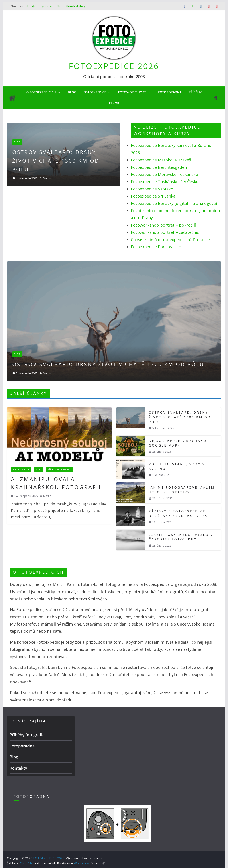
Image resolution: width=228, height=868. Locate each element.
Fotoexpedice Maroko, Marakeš (161, 160)
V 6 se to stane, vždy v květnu (178, 465)
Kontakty (18, 768)
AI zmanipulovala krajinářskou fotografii (59, 482)
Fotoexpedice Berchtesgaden (159, 167)
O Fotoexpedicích (38, 92)
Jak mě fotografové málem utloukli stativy (54, 6)
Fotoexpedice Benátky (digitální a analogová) (174, 203)
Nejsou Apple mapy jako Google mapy (180, 441)
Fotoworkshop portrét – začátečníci (166, 232)
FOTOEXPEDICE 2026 (114, 66)
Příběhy (199, 92)
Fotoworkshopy (134, 92)
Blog (70, 92)
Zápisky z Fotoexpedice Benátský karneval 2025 (179, 512)
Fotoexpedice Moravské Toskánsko (165, 174)
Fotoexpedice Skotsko (152, 189)
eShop (114, 103)
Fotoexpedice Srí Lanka (153, 196)
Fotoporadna (173, 92)
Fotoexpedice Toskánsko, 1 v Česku (165, 182)
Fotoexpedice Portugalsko (156, 247)
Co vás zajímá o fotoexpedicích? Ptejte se (170, 240)
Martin (71, 178)
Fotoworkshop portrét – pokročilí (163, 225)
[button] (56, 92)
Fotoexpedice (94, 92)
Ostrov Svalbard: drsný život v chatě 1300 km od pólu (83, 161)
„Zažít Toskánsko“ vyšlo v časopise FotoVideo (182, 535)
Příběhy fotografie (59, 468)
